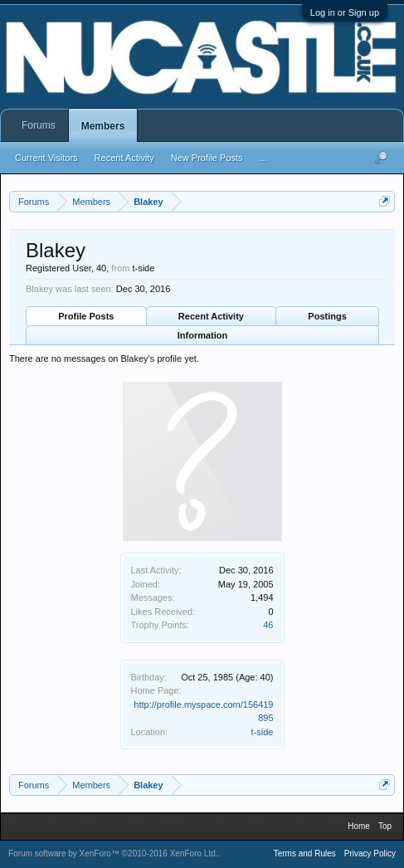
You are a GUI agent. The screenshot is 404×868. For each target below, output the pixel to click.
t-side (263, 732)
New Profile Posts (207, 158)
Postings (327, 316)
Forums (39, 125)
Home (359, 826)
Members (103, 126)
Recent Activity (211, 316)
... (263, 158)
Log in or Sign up (345, 12)
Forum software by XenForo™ (113, 853)
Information (203, 335)
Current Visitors (46, 158)
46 (268, 625)
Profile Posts (86, 316)
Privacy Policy (370, 853)
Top (385, 826)
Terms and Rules (305, 853)
